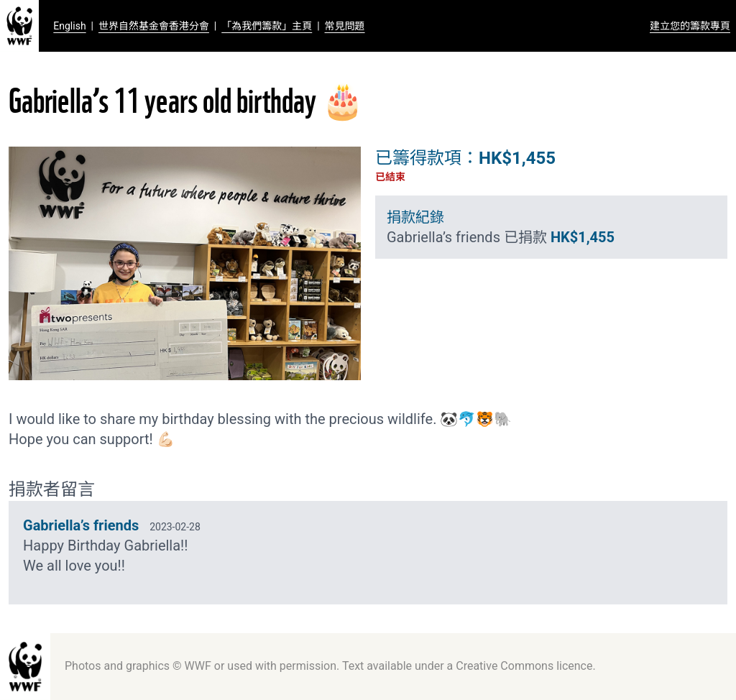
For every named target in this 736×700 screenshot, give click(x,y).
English (69, 26)
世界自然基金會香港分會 (154, 26)
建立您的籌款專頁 (690, 26)
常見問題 (345, 26)
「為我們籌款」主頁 (267, 26)
